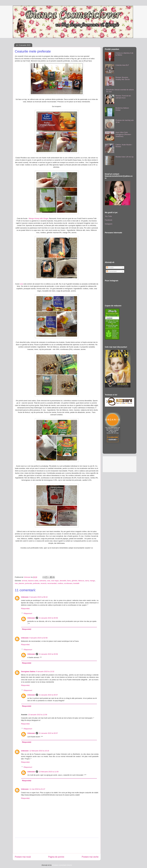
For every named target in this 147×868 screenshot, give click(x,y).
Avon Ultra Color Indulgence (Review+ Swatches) (123, 134)
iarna (87, 581)
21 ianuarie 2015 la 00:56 (48, 618)
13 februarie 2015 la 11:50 (49, 772)
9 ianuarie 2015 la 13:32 (45, 671)
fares (69, 581)
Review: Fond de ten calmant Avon (123, 97)
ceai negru (55, 581)
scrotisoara (68, 583)
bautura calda (33, 581)
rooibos (60, 583)
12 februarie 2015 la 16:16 (39, 751)
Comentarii (111, 271)
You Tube (108, 216)
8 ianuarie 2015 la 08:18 (38, 597)
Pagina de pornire (56, 857)
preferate (36, 583)
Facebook (109, 220)
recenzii (43, 583)
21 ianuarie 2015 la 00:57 (48, 695)
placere (21, 583)
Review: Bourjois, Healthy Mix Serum (123, 78)
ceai (21, 284)
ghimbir (74, 581)
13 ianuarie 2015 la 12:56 (38, 715)
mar (16, 583)
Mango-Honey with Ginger (38, 218)
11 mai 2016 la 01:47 (37, 789)
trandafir (76, 583)
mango (92, 581)
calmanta (43, 581)
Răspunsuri (28, 613)
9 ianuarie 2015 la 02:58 (38, 638)
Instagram (109, 224)
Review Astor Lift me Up (125, 157)
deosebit (63, 581)
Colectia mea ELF (122, 65)
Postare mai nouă (23, 857)
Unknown (25, 597)
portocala (28, 583)
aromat (24, 581)
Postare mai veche (90, 857)
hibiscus (81, 581)
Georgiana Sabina (28, 671)
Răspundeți (25, 609)
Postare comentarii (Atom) (62, 865)
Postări (110, 267)
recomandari (52, 583)
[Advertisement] (62, 846)
